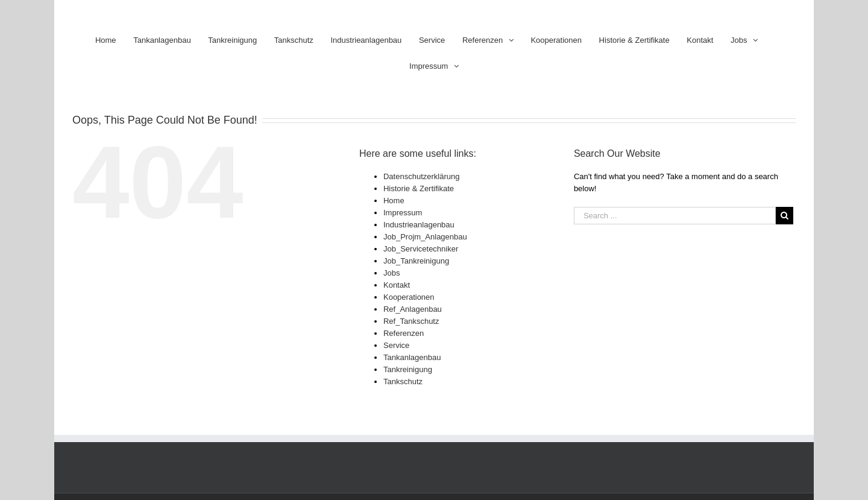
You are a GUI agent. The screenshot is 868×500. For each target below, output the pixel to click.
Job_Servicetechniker (421, 249)
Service (396, 345)
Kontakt (397, 285)
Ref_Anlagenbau (413, 309)
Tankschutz (403, 381)
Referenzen (404, 333)
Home (394, 201)
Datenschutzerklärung (421, 176)
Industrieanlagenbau (419, 225)
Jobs (392, 273)
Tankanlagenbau (412, 357)
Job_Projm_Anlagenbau (425, 237)
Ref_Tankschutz (411, 321)
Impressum (403, 213)
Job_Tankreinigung (416, 261)
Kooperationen (409, 297)
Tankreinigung (408, 369)
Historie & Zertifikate (419, 188)
